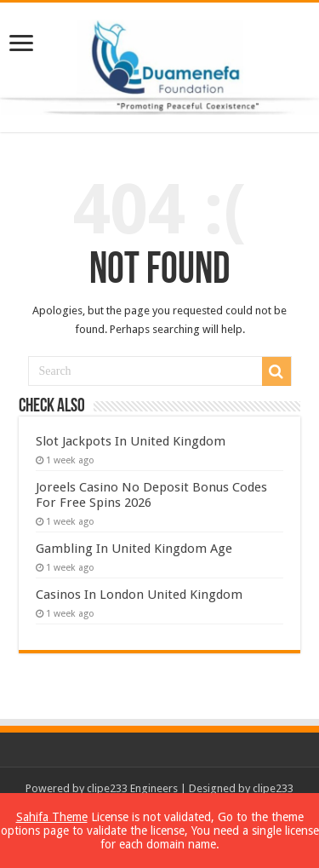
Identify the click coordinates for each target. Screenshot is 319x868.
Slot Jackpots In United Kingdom (131, 441)
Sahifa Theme (52, 817)
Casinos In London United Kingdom (139, 595)
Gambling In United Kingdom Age (134, 549)
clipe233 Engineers (132, 788)
